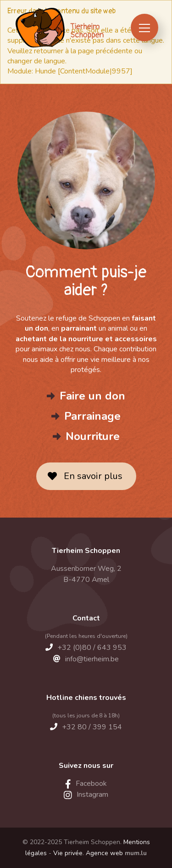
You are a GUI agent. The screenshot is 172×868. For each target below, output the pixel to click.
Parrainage (92, 416)
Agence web (104, 853)
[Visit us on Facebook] (86, 783)
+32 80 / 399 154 (92, 727)
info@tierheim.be (92, 659)
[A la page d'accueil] (59, 28)
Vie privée (68, 853)
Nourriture (93, 436)
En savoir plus (93, 476)
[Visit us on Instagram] (86, 795)
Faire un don (92, 396)
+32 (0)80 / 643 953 (92, 648)
